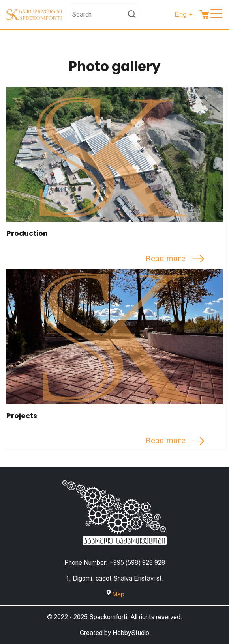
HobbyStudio (131, 633)
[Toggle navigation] (216, 15)
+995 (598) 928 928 (137, 563)
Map (118, 594)
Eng (181, 14)
